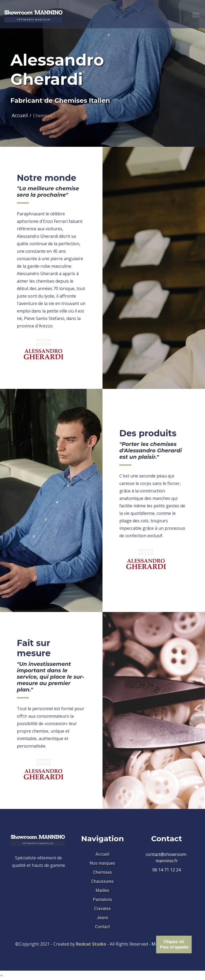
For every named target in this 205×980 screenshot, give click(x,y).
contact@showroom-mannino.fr (167, 857)
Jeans (102, 918)
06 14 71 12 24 (167, 870)
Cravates (102, 909)
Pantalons (102, 900)
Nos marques (102, 863)
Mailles (102, 890)
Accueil (20, 115)
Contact (102, 927)
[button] (194, 13)
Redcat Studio (91, 944)
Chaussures (102, 881)
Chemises (103, 872)
